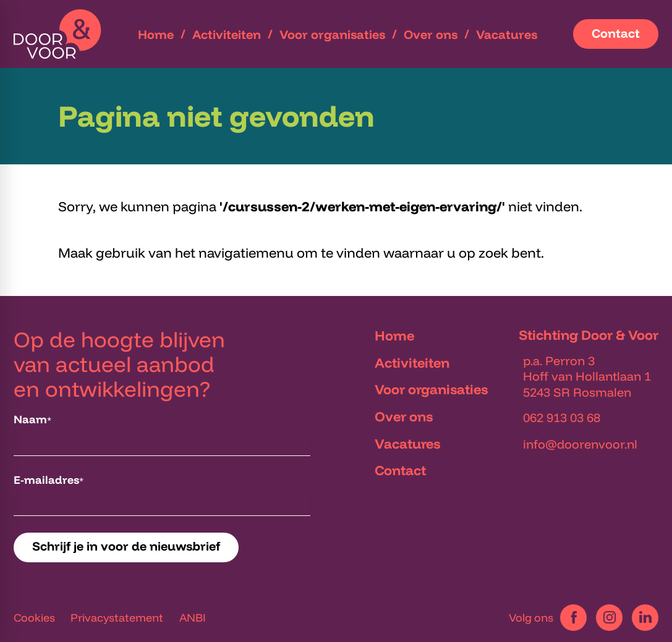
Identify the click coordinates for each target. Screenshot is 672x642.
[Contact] (616, 34)
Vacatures (407, 444)
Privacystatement (117, 618)
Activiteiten (412, 363)
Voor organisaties (431, 389)
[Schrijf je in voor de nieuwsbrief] (126, 547)
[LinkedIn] (645, 618)
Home (394, 336)
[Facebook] (573, 618)
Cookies (34, 618)
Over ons (404, 416)
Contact (400, 470)
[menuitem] (156, 34)
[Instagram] (609, 618)
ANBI (193, 618)
